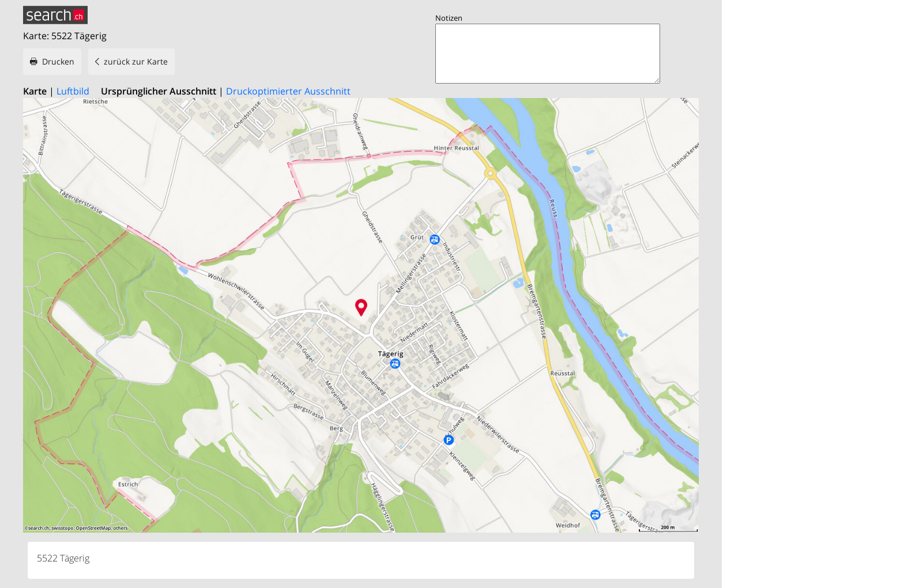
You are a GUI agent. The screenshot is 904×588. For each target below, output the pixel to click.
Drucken (58, 61)
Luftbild (73, 91)
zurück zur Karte (136, 61)
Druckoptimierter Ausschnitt (288, 91)
